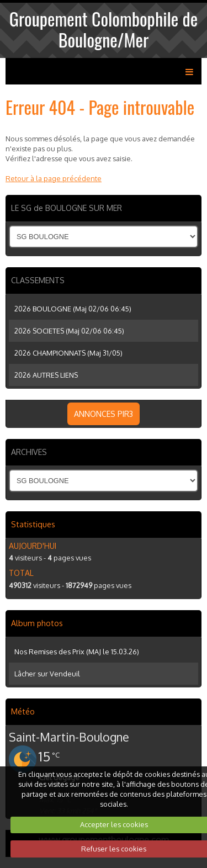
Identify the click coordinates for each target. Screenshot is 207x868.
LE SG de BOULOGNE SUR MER (67, 208)
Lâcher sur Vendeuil (47, 674)
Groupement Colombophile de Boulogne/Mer (104, 29)
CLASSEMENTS (38, 280)
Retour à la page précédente (54, 178)
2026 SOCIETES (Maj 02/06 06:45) (69, 331)
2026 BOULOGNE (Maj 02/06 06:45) (73, 309)
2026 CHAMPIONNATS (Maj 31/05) (68, 353)
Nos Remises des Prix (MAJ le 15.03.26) (77, 652)
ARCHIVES (29, 452)
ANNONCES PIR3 (104, 414)
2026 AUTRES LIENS (46, 375)
